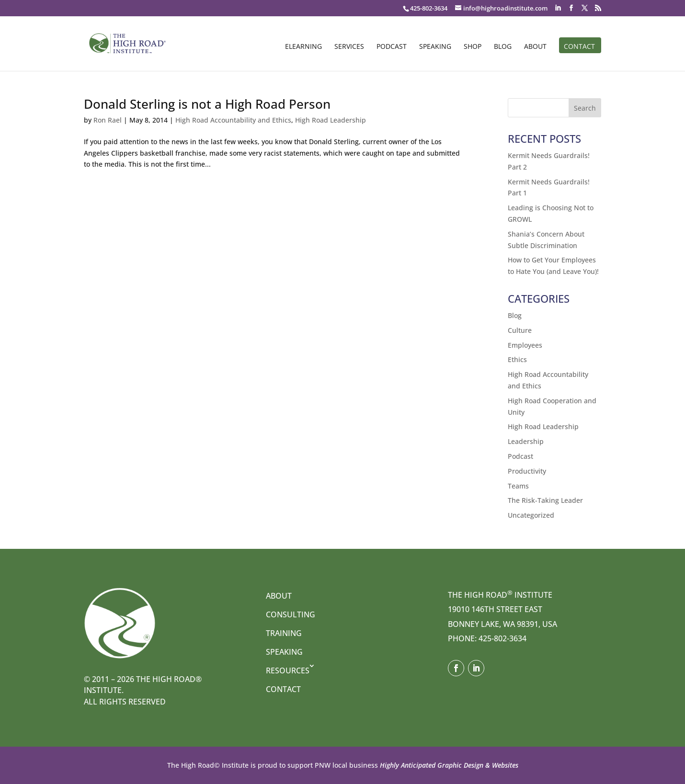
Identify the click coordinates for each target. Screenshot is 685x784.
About (535, 47)
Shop (473, 47)
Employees (525, 345)
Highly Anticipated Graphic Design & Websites (448, 765)
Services (349, 47)
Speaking (435, 47)
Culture (520, 330)
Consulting (291, 614)
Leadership (526, 441)
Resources (288, 670)
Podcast (392, 47)
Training (284, 633)
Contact (579, 47)
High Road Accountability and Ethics (233, 120)
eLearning (303, 47)
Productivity (527, 471)
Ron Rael (108, 120)
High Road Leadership (331, 120)
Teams (518, 486)
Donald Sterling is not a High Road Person (207, 104)
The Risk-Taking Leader (545, 500)
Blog (503, 47)
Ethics (517, 359)
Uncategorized (531, 515)
